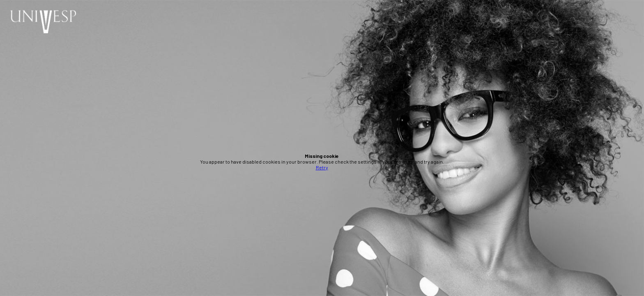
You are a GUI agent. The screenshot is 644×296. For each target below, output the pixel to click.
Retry (322, 167)
